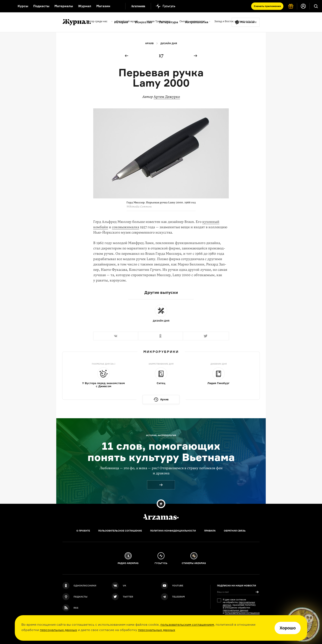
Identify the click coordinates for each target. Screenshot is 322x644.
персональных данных (58, 630)
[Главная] (161, 517)
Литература (168, 22)
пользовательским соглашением (187, 624)
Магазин (103, 6)
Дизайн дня (169, 43)
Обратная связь (235, 531)
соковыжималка (125, 227)
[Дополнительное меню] (118, 6)
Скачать (267, 6)
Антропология (197, 22)
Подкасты (41, 6)
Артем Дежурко (167, 97)
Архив (149, 43)
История (121, 22)
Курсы (23, 6)
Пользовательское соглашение (120, 531)
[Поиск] (316, 6)
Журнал (85, 6)
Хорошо (288, 628)
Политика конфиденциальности (173, 531)
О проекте (83, 531)
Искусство (143, 22)
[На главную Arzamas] (6, 6)
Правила (210, 531)
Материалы (64, 6)
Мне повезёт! (248, 22)
